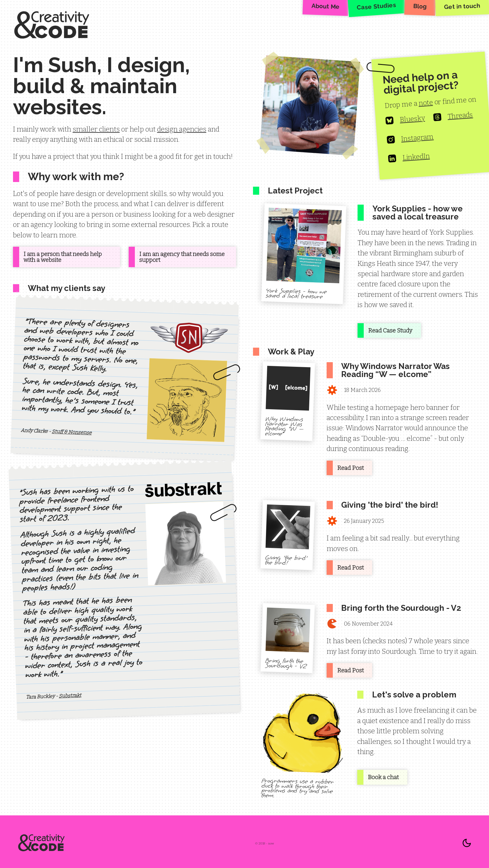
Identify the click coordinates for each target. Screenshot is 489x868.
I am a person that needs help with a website (63, 257)
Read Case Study (390, 330)
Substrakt (70, 696)
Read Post (350, 468)
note (426, 103)
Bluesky (405, 120)
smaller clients (96, 129)
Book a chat (383, 777)
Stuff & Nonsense (72, 432)
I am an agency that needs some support (182, 257)
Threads (453, 117)
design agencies (182, 129)
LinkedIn (409, 158)
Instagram (410, 139)
